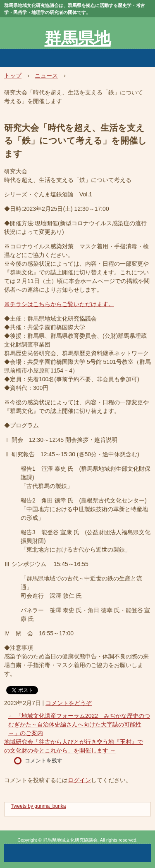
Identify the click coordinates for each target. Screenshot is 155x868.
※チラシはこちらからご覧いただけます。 (59, 304)
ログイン (79, 780)
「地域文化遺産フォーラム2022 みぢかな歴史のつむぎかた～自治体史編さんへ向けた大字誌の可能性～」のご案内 (79, 724)
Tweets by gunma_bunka (38, 806)
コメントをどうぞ (69, 703)
